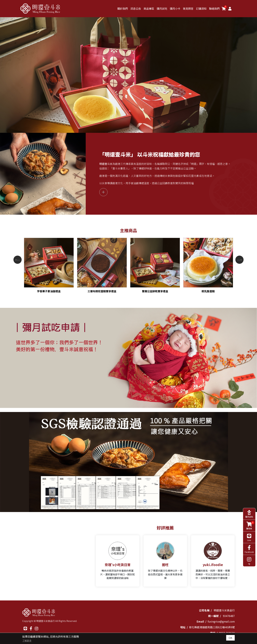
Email (200, 621)
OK (230, 638)
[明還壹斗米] (41, 9)
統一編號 (213, 616)
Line (249, 531)
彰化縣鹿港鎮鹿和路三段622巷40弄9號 (212, 627)
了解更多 (27, 641)
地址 (183, 627)
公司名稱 (204, 610)
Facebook (249, 543)
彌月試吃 (249, 508)
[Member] (230, 9)
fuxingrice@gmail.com (221, 621)
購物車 (249, 519)
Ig (249, 555)
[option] (128, 358)
